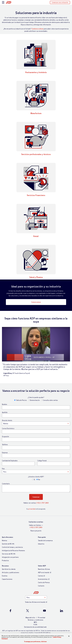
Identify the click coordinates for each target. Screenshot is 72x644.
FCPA (35, 625)
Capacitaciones (7, 579)
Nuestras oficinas (44, 569)
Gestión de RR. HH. (8, 544)
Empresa (5, 453)
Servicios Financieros (36, 195)
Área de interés (7, 420)
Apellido (5, 412)
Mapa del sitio (30, 617)
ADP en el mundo (44, 572)
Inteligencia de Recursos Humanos (13, 550)
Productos (5, 560)
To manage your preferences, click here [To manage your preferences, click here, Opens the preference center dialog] (35, 642)
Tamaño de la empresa (45, 540)
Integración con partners (10, 557)
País (3, 469)
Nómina (4, 540)
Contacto (41, 586)
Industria (41, 544)
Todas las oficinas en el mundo (35, 602)
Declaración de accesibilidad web (35, 627)
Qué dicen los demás (9, 569)
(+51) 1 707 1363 (42, 503)
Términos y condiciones (35, 620)
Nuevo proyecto (36, 531)
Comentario (6, 484)
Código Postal (42, 461)
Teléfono (5, 444)
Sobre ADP (42, 566)
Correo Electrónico (8, 428)
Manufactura (36, 113)
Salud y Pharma (36, 277)
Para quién (42, 537)
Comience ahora (38, 29)
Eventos (5, 576)
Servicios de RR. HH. (9, 554)
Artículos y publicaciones (11, 572)
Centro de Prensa (44, 582)
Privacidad (42, 617)
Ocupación (5, 436)
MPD (35, 622)
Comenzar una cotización (60, 2)
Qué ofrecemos (7, 537)
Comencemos (36, 302)
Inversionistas (43, 579)
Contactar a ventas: (36, 522)
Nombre (5, 404)
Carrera (41, 576)
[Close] (69, 636)
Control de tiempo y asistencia (12, 547)
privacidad (32, 509)
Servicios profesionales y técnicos (36, 154)
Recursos (5, 566)
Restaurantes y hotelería (36, 72)
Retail (36, 236)
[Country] (36, 597)
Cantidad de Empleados (10, 461)
